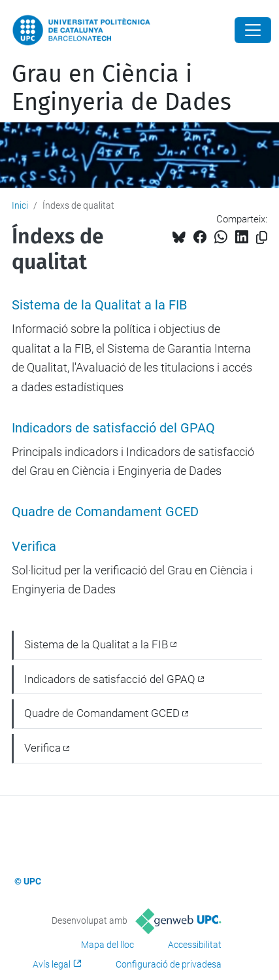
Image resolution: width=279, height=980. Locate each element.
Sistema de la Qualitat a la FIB (99, 305)
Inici (20, 205)
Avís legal (52, 964)
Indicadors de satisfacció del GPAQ (113, 428)
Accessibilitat (195, 945)
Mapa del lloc (107, 945)
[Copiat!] (262, 238)
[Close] (253, 30)
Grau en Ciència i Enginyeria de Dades (122, 88)
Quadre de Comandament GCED (105, 512)
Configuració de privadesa (169, 964)
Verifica (34, 547)
